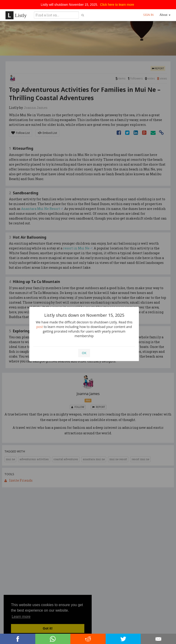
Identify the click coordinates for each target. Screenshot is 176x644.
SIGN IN (148, 15)
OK (84, 353)
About (165, 15)
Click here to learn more (117, 5)
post (40, 327)
